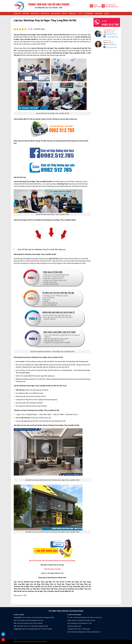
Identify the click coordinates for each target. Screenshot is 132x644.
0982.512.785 (97, 7)
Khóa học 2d (35, 14)
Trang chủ (17, 14)
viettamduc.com (96, 632)
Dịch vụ (64, 14)
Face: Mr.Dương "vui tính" (112, 7)
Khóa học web (55, 14)
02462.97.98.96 (91, 620)
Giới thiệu (26, 14)
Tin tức (80, 14)
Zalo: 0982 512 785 (110, 5)
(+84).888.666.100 (111, 45)
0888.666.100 (59, 573)
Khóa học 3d (45, 14)
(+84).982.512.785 (111, 34)
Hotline (95, 5)
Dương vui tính (77, 626)
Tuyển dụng (99, 14)
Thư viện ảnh (89, 14)
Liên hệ (107, 14)
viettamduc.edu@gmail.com (78, 632)
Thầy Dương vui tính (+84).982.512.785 (81, 623)
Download (72, 14)
